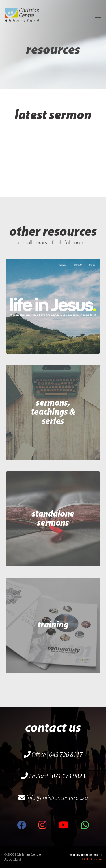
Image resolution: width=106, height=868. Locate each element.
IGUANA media (92, 859)
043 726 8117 (66, 755)
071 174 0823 (68, 777)
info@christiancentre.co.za (53, 798)
